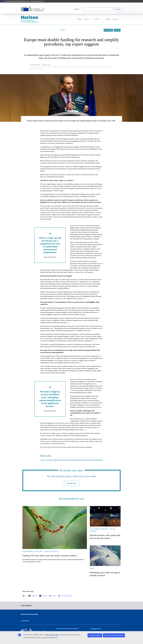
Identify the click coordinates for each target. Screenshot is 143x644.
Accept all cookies (95, 635)
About (115, 19)
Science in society (51, 551)
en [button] (77, 9)
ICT (91, 529)
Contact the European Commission (67, 629)
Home (79, 19)
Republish (107, 30)
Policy (63, 30)
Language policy (96, 629)
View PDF (117, 30)
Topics (97, 19)
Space (92, 568)
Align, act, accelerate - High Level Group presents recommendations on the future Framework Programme (71, 460)
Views (86, 19)
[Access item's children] (91, 19)
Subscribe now (71, 483)
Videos (108, 19)
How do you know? (38, 1)
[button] (25, 596)
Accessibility (25, 621)
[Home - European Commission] (34, 9)
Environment (28, 551)
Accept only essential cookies (114, 635)
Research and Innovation (30, 614)
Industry (38, 551)
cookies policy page (52, 635)
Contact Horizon (26, 606)
